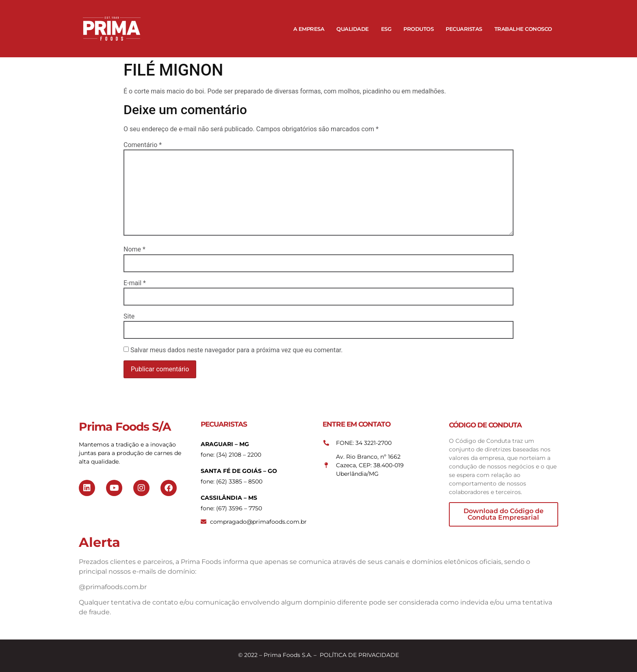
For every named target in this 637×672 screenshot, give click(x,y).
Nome (134, 249)
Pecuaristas (464, 29)
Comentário (143, 145)
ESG (386, 29)
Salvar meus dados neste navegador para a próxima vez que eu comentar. (237, 350)
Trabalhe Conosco (523, 29)
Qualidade (353, 29)
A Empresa (309, 29)
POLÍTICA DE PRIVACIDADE (359, 655)
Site (129, 316)
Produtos (418, 29)
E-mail (135, 283)
